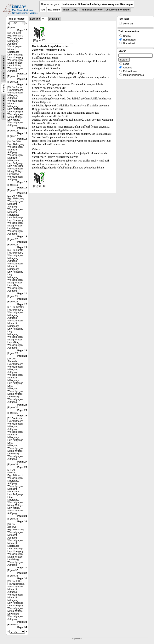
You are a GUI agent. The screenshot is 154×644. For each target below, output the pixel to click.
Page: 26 (22, 410)
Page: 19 (22, 237)
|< (37, 19)
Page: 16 (22, 133)
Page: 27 (22, 462)
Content (4, 77)
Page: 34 (22, 627)
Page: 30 (22, 521)
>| (59, 19)
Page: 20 (22, 242)
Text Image (54, 10)
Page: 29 (22, 516)
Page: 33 (22, 622)
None (4, 116)
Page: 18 (22, 188)
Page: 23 (22, 350)
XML (75, 10)
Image (66, 10)
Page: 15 (22, 128)
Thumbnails (4, 63)
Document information (118, 10)
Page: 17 (22, 182)
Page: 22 (22, 299)
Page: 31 (22, 568)
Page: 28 (22, 467)
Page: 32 (22, 573)
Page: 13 (22, 74)
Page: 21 (22, 294)
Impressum (77, 638)
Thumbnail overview (91, 10)
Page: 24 (22, 356)
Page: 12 (22, 30)
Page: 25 (22, 405)
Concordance (4, 102)
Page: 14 (22, 79)
